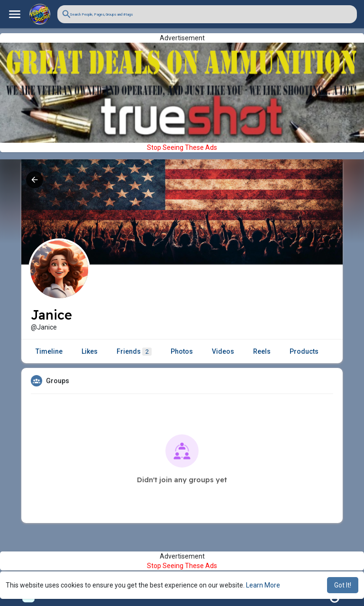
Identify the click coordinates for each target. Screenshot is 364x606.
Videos (223, 351)
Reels (262, 351)
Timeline (49, 351)
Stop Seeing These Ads (182, 147)
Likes (90, 351)
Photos (182, 351)
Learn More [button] (263, 585)
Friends (134, 352)
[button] (207, 14)
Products (304, 351)
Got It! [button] (343, 585)
